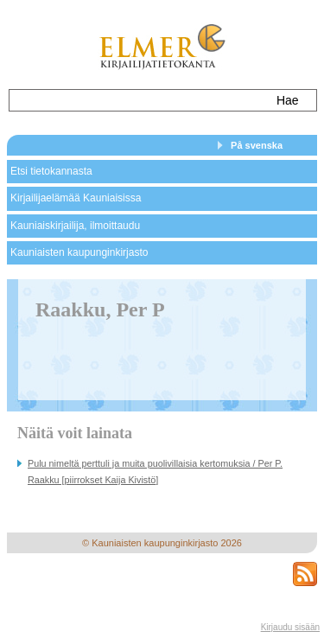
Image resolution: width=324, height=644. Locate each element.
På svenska (257, 145)
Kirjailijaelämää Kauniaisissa (76, 198)
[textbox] (137, 100)
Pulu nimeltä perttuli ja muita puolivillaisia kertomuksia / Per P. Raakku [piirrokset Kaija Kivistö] (155, 472)
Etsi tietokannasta (51, 171)
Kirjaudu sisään (290, 627)
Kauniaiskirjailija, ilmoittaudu (75, 226)
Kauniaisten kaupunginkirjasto (79, 252)
